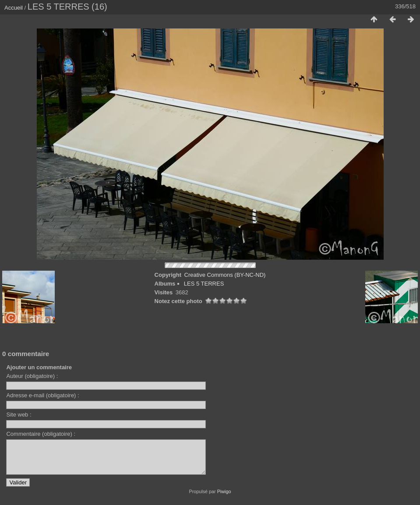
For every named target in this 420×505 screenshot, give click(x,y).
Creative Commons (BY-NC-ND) (225, 275)
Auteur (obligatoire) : (32, 376)
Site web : (19, 415)
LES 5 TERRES (204, 284)
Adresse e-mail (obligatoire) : (42, 395)
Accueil (14, 8)
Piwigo (224, 498)
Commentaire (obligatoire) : (41, 434)
